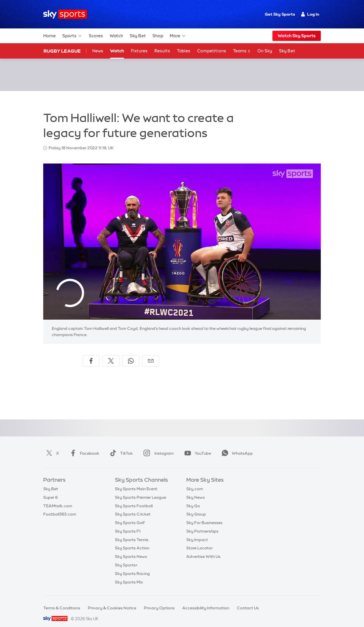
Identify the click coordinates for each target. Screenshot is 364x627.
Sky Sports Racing (132, 567)
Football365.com (60, 507)
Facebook (83, 446)
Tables (184, 51)
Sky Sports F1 (128, 524)
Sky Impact (197, 533)
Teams (242, 51)
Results (162, 51)
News (98, 51)
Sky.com (195, 482)
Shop (158, 36)
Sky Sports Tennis (132, 533)
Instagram (157, 446)
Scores (96, 36)
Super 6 (50, 491)
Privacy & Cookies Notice (112, 601)
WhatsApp (236, 446)
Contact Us (248, 601)
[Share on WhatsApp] (131, 354)
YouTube (197, 446)
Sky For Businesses (204, 516)
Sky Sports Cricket (133, 507)
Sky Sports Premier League (140, 491)
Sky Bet (138, 36)
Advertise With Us (203, 550)
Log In (310, 14)
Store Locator (199, 541)
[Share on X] (111, 354)
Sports (72, 36)
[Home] (65, 14)
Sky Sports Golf (130, 516)
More (178, 36)
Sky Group (196, 507)
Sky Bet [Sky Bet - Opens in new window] (287, 51)
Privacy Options (159, 601)
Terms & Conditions (62, 601)
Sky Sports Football (134, 499)
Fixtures (139, 51)
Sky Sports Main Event (136, 482)
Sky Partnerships (202, 524)
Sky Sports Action (132, 541)
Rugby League (62, 51)
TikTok (120, 446)
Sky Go (193, 499)
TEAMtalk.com (58, 499)
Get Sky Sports (280, 14)
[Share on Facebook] (91, 354)
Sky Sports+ (126, 558)
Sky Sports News (131, 550)
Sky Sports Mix (129, 575)
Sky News (196, 491)
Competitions (212, 51)
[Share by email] (151, 354)
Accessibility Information (206, 601)
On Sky (265, 51)
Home (49, 36)
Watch (116, 36)
